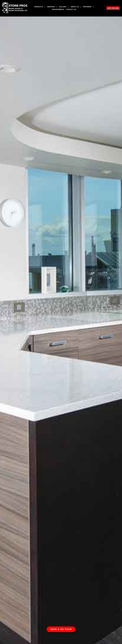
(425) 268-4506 (113, 8)
